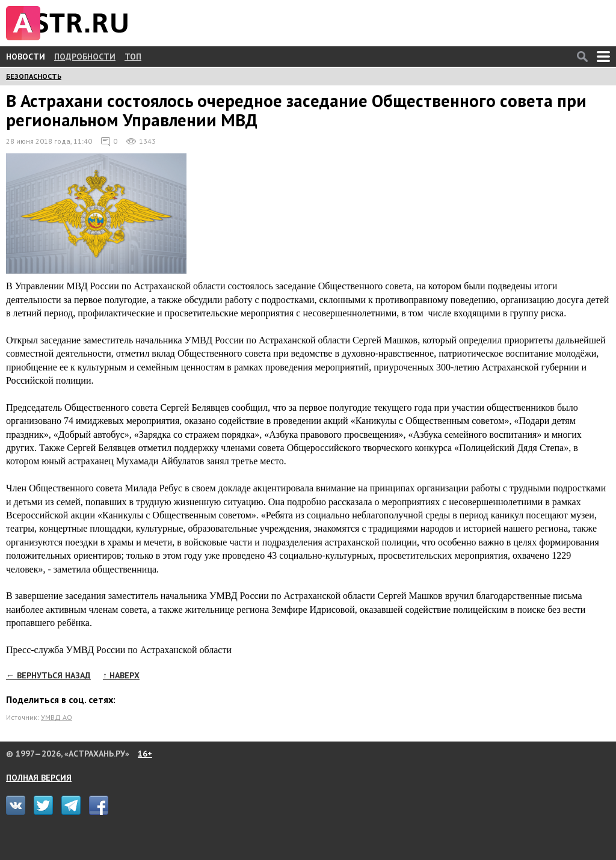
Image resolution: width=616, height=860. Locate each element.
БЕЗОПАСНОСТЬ (34, 76)
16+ (145, 754)
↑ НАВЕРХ (121, 675)
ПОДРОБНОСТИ (85, 57)
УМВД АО (57, 717)
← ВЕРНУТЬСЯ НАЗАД (48, 675)
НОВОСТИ (26, 57)
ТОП (133, 57)
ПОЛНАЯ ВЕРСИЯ (39, 778)
